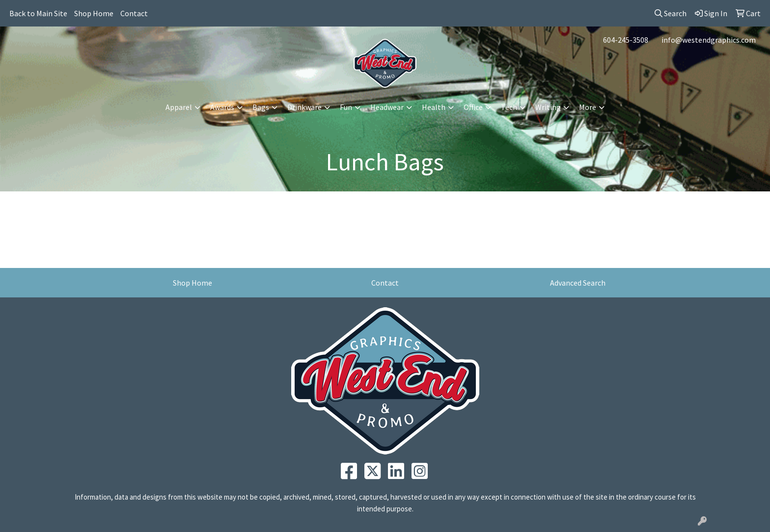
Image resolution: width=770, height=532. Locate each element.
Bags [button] (261, 107)
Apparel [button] (179, 107)
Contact (134, 13)
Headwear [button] (387, 107)
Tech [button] (509, 107)
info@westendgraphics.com (709, 40)
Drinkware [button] (304, 107)
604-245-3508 (626, 40)
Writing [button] (548, 107)
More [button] (588, 107)
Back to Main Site (38, 13)
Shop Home (94, 13)
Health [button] (434, 107)
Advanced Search (578, 283)
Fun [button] (346, 107)
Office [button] (473, 107)
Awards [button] (222, 107)
